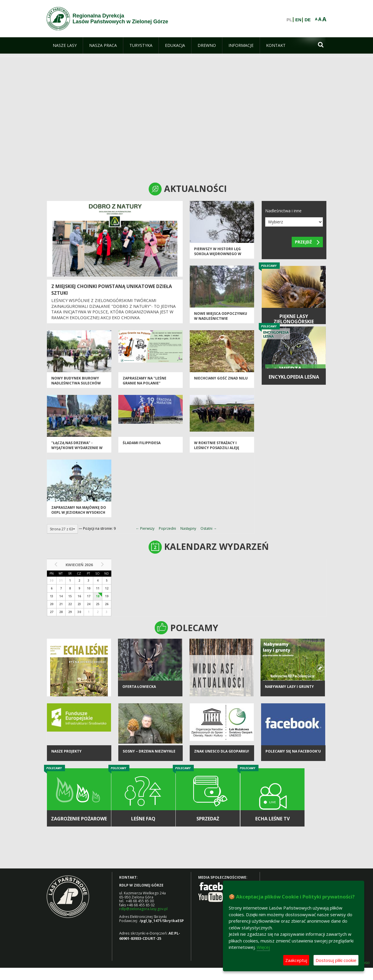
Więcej (263, 947)
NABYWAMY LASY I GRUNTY (289, 687)
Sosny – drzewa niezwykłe (149, 751)
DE (308, 20)
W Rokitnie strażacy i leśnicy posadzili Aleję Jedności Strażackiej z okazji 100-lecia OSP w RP (218, 450)
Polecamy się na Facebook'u (293, 751)
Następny (188, 528)
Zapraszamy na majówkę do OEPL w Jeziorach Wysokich (79, 510)
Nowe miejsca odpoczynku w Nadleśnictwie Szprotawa (221, 319)
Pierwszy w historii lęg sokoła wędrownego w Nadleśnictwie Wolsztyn (219, 254)
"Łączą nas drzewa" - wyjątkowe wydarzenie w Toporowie (77, 448)
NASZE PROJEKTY (66, 751)
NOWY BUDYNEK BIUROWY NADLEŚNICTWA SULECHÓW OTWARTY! (76, 383)
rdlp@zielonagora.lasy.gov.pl (143, 909)
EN (298, 20)
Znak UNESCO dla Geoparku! (222, 751)
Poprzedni (167, 528)
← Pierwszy (145, 528)
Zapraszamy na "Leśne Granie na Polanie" (145, 381)
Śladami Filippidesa (142, 443)
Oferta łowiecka (139, 687)
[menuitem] (65, 45)
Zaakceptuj (296, 960)
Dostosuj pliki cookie (336, 960)
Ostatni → (209, 528)
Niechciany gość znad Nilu (221, 378)
